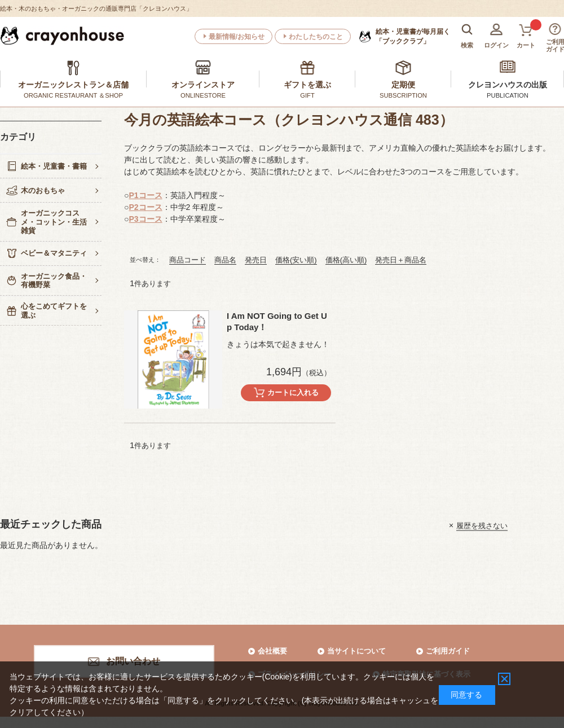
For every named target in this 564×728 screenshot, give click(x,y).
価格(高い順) (346, 260)
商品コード (188, 260)
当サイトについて (356, 651)
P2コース (145, 207)
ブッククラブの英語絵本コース (179, 148)
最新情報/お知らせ (237, 37)
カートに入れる (293, 392)
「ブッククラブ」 (413, 36)
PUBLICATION (508, 95)
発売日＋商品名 (401, 260)
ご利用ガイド (448, 651)
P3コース (145, 219)
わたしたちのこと (316, 37)
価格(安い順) (296, 260)
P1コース (145, 195)
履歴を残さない (482, 525)
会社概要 (272, 651)
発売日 (256, 260)
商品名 (225, 260)
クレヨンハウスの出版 (508, 85)
